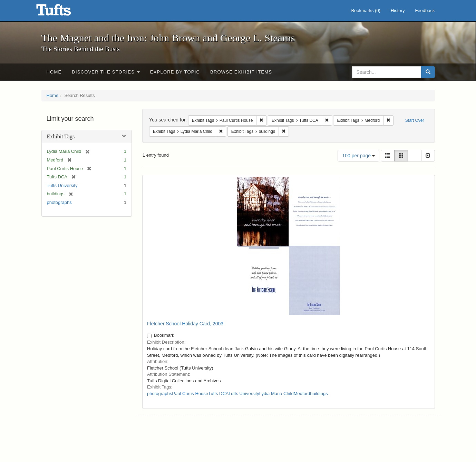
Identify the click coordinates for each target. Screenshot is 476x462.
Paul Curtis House (190, 394)
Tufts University (62, 185)
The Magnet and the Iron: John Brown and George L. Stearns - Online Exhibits (62, 12)
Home (54, 72)
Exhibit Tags (61, 136)
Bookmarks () (366, 11)
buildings (319, 394)
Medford (302, 394)
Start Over (415, 120)
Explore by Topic (175, 72)
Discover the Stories (106, 72)
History (398, 11)
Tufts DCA (218, 394)
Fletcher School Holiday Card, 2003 (185, 324)
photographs (59, 202)
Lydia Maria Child (276, 394)
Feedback (425, 11)
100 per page (358, 156)
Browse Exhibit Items (241, 72)
